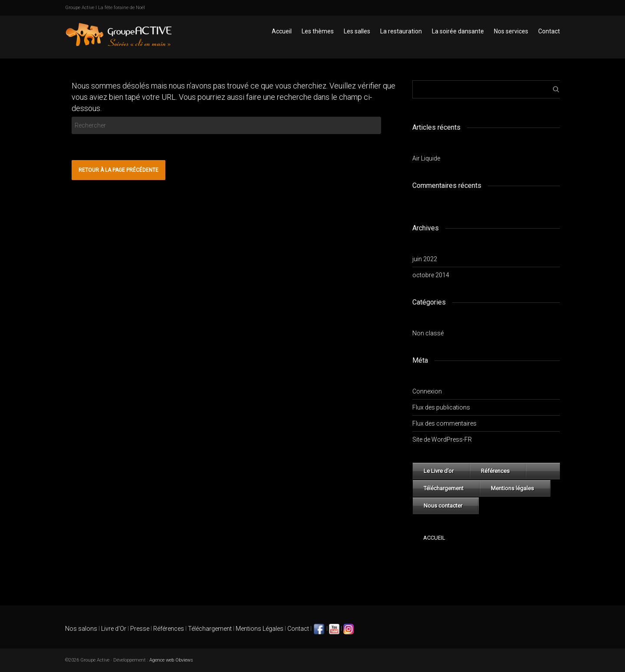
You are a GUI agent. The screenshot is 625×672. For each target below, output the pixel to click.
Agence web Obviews (171, 660)
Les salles (357, 31)
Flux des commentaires (444, 423)
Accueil (282, 31)
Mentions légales (512, 488)
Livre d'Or (113, 629)
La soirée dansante (458, 31)
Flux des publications (441, 407)
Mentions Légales (260, 629)
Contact (549, 31)
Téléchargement (444, 488)
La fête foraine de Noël (122, 8)
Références (495, 471)
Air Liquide (426, 158)
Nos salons (81, 629)
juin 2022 (425, 259)
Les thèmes (318, 31)
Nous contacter (443, 506)
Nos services (511, 31)
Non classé (428, 333)
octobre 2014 (431, 275)
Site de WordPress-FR (442, 439)
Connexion (427, 391)
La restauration (401, 31)
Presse (140, 629)
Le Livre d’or (439, 471)
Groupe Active (80, 8)
